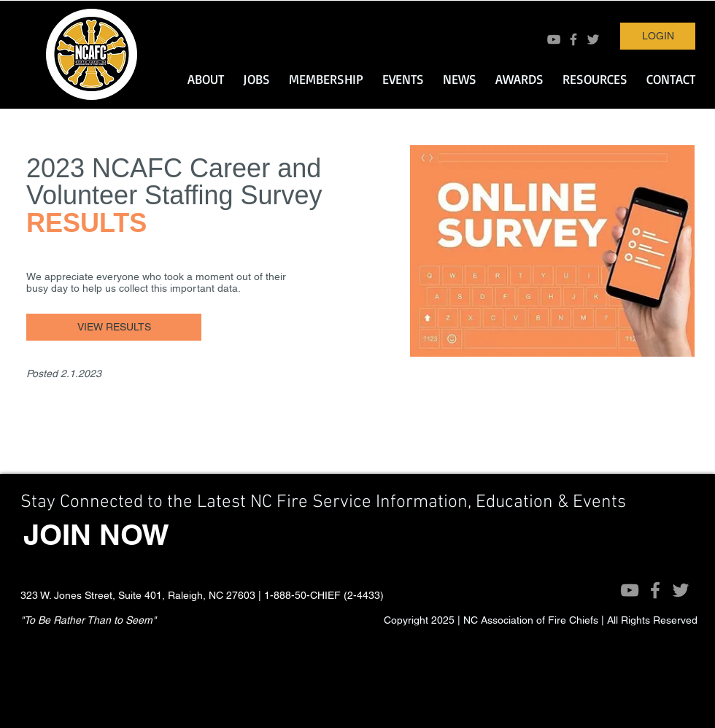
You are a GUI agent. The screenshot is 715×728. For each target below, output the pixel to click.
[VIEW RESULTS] (114, 327)
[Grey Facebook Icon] (573, 39)
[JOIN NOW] (96, 535)
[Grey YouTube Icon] (554, 39)
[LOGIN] (658, 36)
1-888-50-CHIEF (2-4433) (324, 595)
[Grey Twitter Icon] (593, 39)
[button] (206, 79)
